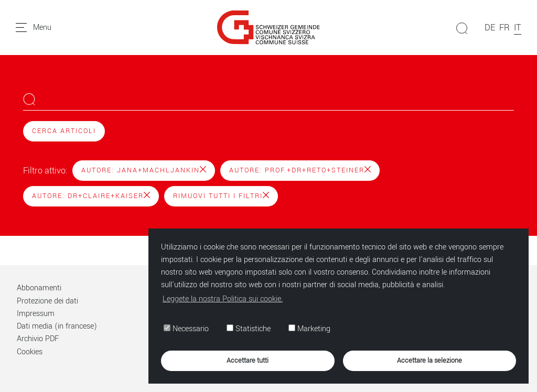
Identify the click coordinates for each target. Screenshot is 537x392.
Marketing (309, 329)
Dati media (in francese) (57, 326)
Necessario (186, 329)
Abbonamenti (39, 288)
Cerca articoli (64, 131)
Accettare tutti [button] (248, 360)
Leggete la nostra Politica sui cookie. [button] (223, 299)
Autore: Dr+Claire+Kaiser (91, 196)
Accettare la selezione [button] (429, 360)
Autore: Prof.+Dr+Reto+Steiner (300, 170)
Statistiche (249, 329)
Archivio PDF (38, 339)
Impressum (36, 314)
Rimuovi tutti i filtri (221, 196)
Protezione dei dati (47, 301)
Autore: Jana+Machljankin (144, 170)
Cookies (30, 352)
